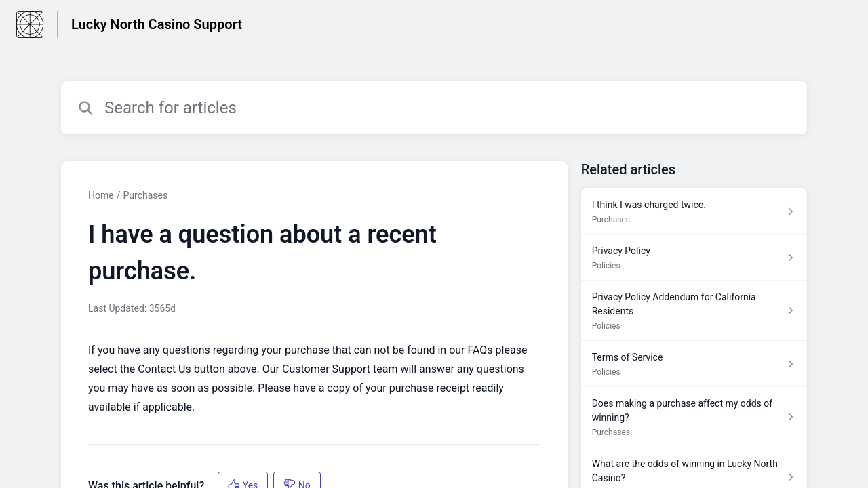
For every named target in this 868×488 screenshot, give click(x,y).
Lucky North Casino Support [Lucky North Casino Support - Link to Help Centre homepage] (157, 24)
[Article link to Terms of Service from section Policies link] (694, 364)
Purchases (145, 195)
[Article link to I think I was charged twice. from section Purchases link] (694, 211)
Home (101, 195)
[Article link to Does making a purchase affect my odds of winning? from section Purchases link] (694, 417)
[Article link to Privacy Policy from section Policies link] (694, 258)
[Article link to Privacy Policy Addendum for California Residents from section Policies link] (694, 311)
